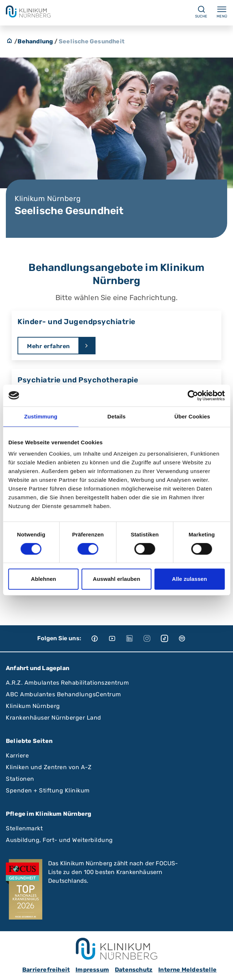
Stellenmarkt (24, 828)
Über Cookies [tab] (192, 416)
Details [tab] (117, 416)
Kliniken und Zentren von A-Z (49, 767)
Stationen (20, 779)
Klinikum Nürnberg (33, 706)
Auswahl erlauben (117, 579)
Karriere (17, 755)
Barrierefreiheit (46, 970)
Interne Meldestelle (187, 970)
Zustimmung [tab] (41, 416)
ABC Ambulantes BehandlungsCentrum (63, 694)
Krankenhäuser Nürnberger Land (54, 718)
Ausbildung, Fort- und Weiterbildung (59, 840)
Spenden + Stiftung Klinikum (48, 790)
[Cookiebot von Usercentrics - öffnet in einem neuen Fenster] (193, 395)
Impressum (92, 970)
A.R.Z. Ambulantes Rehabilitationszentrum (67, 683)
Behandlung (35, 41)
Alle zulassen (189, 579)
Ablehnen (44, 579)
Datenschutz (134, 970)
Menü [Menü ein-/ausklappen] (222, 12)
